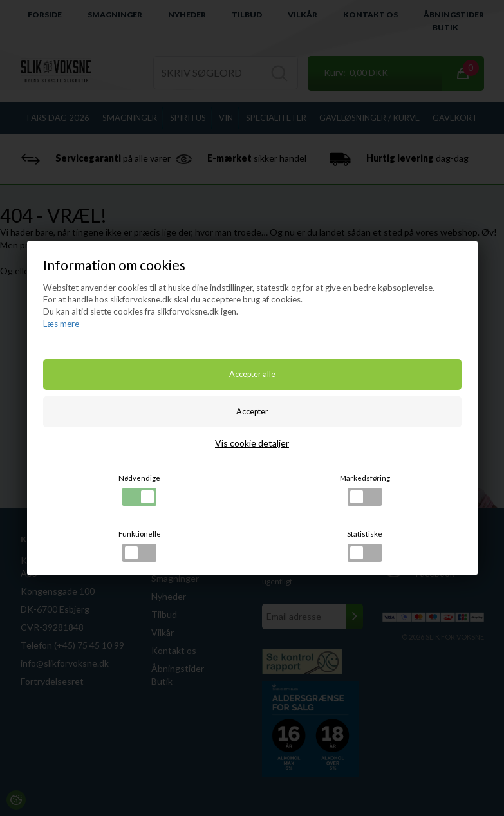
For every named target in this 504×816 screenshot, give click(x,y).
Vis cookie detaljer (252, 443)
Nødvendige (139, 490)
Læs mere (61, 324)
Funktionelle (140, 546)
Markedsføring (365, 490)
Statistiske (365, 546)
